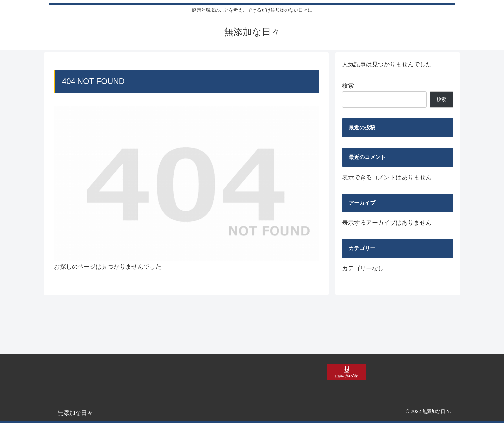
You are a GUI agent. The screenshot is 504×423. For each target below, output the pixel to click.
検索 (348, 86)
